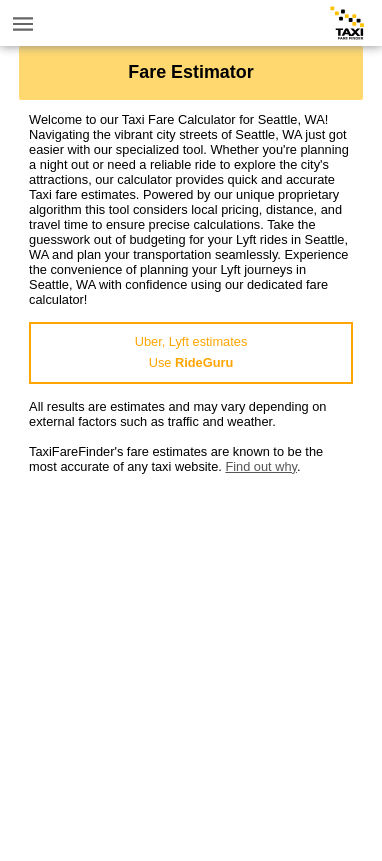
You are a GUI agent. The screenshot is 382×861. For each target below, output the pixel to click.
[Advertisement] (191, 665)
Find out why (261, 466)
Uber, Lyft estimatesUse (191, 352)
